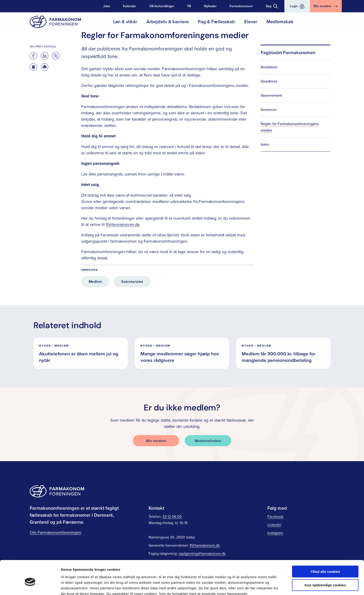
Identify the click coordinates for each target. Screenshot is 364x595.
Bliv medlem (156, 441)
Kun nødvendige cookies (325, 562)
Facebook (275, 516)
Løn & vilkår (125, 21)
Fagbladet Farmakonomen (288, 52)
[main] (182, 194)
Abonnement (271, 95)
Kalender (130, 6)
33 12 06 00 (172, 516)
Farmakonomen (241, 6)
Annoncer (269, 109)
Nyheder (210, 6)
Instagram (275, 533)
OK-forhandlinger (162, 6)
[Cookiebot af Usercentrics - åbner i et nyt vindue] (30, 586)
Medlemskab (280, 21)
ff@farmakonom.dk (123, 224)
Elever (251, 21)
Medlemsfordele (208, 441)
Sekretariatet (132, 282)
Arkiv (265, 144)
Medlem (95, 282)
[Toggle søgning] (272, 6)
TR (189, 6)
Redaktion (269, 67)
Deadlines (269, 81)
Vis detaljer (241, 586)
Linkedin (274, 525)
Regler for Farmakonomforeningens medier (290, 127)
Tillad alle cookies (325, 549)
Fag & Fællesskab (216, 21)
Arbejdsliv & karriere (168, 21)
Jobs (107, 6)
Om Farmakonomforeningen (55, 532)
